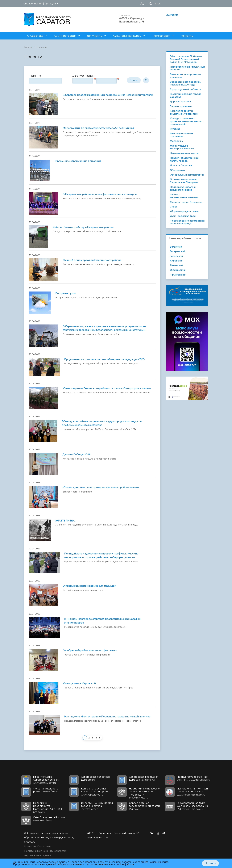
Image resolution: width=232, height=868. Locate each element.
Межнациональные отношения (181, 135)
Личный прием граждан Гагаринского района (92, 260)
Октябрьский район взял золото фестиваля (90, 651)
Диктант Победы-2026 (76, 455)
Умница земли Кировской (79, 684)
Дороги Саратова (180, 102)
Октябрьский (178, 270)
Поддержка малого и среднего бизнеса (183, 188)
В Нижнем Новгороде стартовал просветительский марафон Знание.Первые (102, 621)
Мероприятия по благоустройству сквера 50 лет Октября (98, 128)
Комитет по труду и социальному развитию (184, 112)
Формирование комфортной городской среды (187, 222)
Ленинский (177, 265)
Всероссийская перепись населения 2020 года (185, 83)
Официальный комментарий (187, 175)
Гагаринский (178, 251)
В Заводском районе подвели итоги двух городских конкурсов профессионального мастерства (102, 423)
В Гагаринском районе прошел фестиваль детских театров (100, 194)
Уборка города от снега (184, 211)
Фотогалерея (161, 36)
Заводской (176, 256)
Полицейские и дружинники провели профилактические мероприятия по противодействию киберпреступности (101, 555)
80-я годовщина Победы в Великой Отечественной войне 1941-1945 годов (186, 59)
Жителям (172, 15)
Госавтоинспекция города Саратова (186, 95)
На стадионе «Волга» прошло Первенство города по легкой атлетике (107, 717)
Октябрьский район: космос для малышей (89, 586)
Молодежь (176, 141)
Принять (210, 863)
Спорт (173, 207)
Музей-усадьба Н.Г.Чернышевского (182, 147)
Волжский (176, 247)
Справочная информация (40, 4)
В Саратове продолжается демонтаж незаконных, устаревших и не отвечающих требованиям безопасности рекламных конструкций (104, 328)
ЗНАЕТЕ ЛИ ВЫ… (66, 521)
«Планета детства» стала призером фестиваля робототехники (101, 488)
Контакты (187, 36)
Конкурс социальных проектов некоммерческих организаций (186, 121)
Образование (178, 170)
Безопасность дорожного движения (185, 76)
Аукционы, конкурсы (127, 36)
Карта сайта (44, 846)
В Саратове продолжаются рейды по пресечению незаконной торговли (108, 95)
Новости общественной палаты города (184, 159)
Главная (28, 47)
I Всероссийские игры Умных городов (187, 68)
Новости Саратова (181, 165)
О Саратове (35, 36)
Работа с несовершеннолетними (184, 196)
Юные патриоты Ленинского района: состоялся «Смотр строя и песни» (107, 388)
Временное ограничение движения (78, 161)
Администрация (65, 36)
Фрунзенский (178, 275)
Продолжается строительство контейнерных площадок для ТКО (104, 359)
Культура (175, 129)
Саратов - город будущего (186, 202)
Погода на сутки (65, 293)
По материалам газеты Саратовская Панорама (184, 181)
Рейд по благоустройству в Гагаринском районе (83, 227)
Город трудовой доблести (185, 89)
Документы (95, 36)
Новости (42, 47)
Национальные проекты (184, 153)
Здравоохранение (181, 106)
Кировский (177, 261)
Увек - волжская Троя (183, 216)
